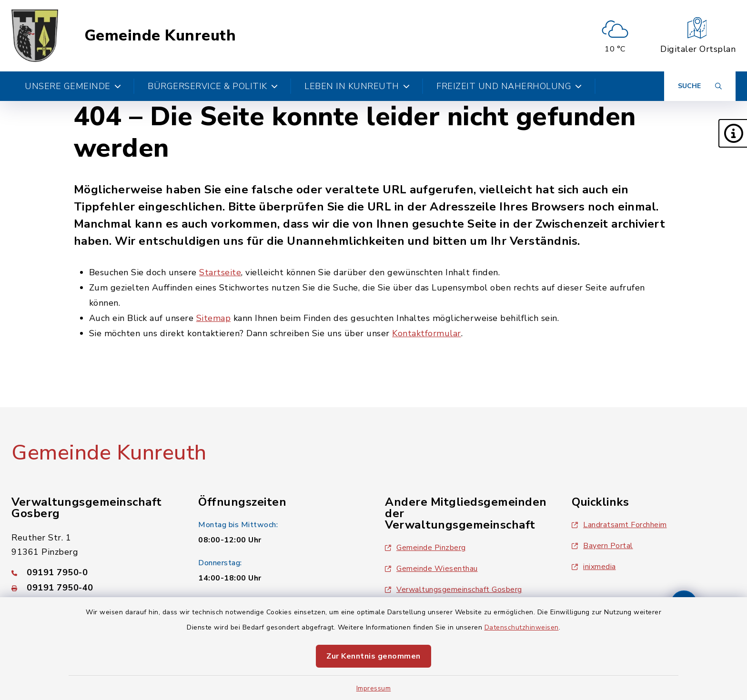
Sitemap (214, 318)
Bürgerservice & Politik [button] (213, 86)
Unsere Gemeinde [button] (73, 86)
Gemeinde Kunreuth (160, 36)
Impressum (374, 688)
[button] (733, 133)
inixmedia (594, 567)
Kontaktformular (427, 333)
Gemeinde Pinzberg (425, 548)
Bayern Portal (602, 546)
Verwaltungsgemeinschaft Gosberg (454, 590)
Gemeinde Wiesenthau (431, 569)
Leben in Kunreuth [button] (357, 86)
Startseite (220, 272)
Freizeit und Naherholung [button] (509, 86)
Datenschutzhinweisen (522, 627)
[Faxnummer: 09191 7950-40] (93, 588)
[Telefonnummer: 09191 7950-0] (93, 572)
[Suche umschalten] (700, 86)
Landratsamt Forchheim (619, 525)
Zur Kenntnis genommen (373, 656)
